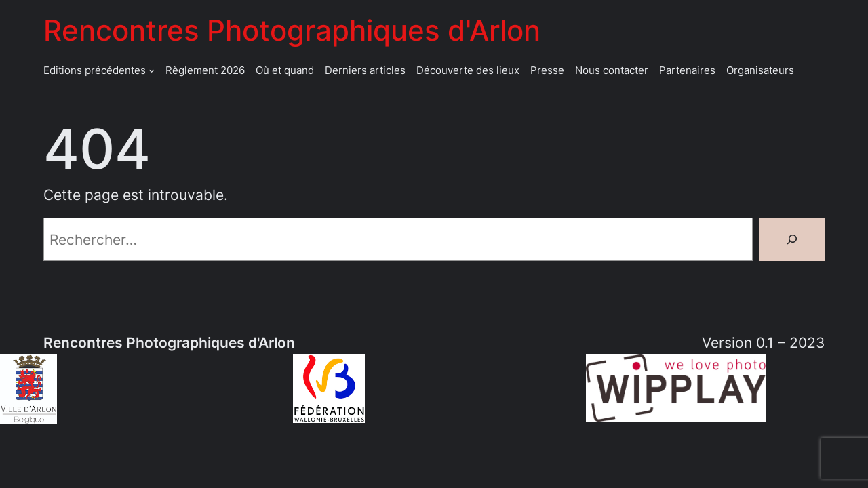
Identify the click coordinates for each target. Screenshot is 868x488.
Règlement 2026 (205, 70)
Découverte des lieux (468, 70)
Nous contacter (612, 70)
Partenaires (687, 70)
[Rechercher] (792, 239)
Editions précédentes (95, 70)
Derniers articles (365, 70)
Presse (547, 70)
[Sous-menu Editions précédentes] (152, 70)
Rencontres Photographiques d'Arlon (292, 30)
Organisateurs (760, 70)
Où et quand (285, 70)
